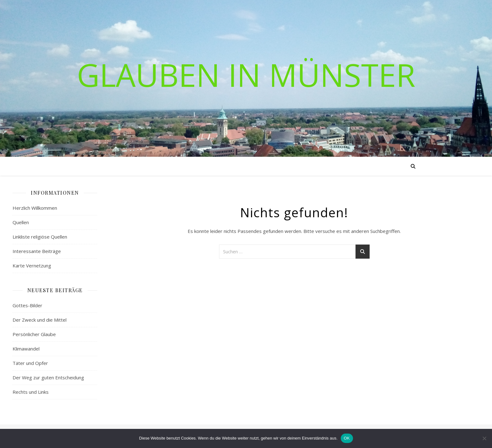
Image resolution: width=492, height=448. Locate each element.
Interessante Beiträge (37, 251)
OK (347, 438)
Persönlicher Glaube (34, 334)
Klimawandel (26, 349)
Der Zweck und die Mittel (40, 320)
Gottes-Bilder (27, 305)
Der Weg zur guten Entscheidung (48, 377)
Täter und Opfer (30, 363)
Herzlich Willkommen (35, 208)
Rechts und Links (31, 392)
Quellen (21, 222)
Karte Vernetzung (32, 266)
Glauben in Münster (246, 75)
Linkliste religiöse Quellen (40, 237)
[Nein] (484, 438)
